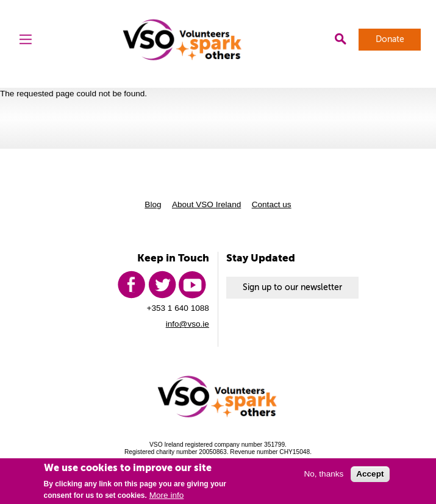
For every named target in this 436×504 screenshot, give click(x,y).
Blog (153, 204)
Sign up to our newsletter (292, 287)
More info (167, 495)
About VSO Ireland (206, 204)
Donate (390, 39)
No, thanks (323, 474)
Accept (370, 474)
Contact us (272, 204)
